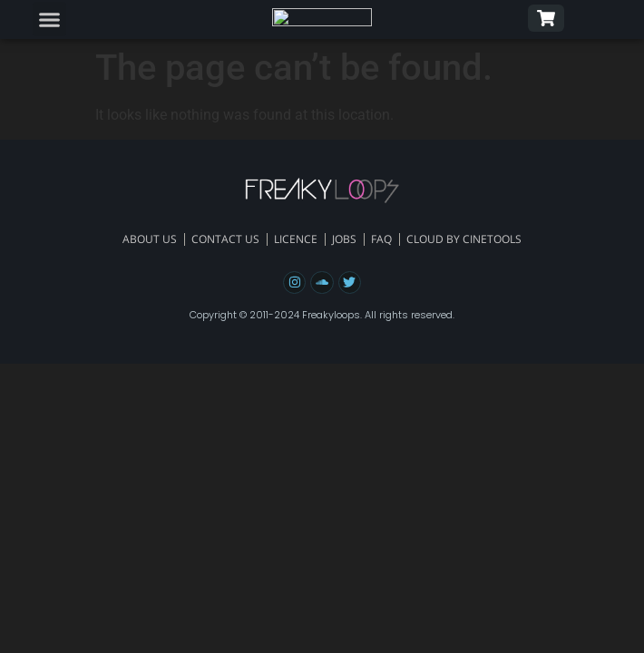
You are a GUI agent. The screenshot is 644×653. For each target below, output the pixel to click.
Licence (296, 239)
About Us (150, 239)
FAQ (381, 239)
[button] (50, 19)
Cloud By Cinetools (464, 239)
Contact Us (225, 239)
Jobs (344, 239)
